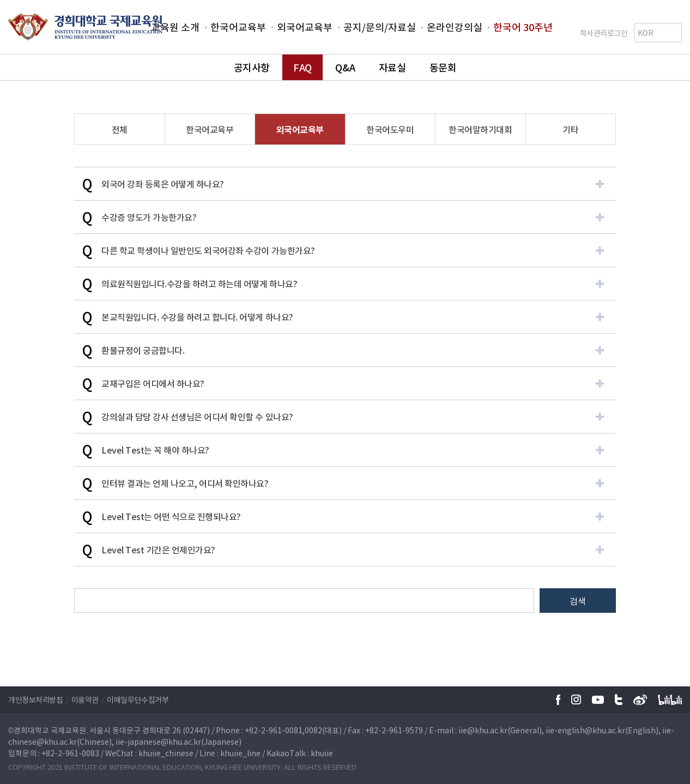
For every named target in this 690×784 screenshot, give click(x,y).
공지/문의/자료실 (380, 27)
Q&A (345, 67)
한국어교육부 (238, 27)
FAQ (302, 67)
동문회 (443, 67)
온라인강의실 (455, 27)
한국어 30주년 (523, 27)
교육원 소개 (175, 27)
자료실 (392, 67)
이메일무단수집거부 (138, 699)
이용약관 (85, 699)
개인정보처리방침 (35, 699)
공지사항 (252, 67)
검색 (578, 601)
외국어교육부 (305, 27)
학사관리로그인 (604, 32)
